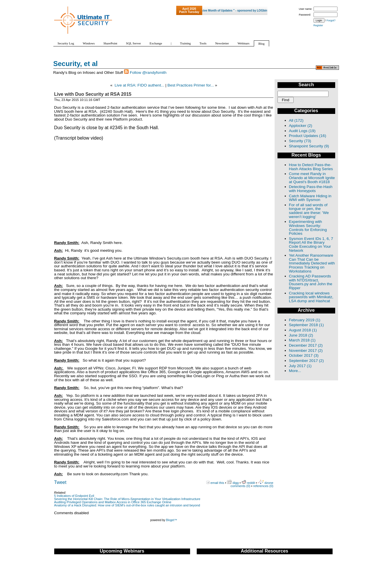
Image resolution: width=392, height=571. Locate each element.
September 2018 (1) (306, 325)
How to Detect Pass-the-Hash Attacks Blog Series (311, 167)
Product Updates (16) (308, 136)
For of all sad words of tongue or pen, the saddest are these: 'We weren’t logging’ (309, 211)
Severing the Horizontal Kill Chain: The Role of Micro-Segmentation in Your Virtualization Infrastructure (127, 499)
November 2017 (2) (306, 351)
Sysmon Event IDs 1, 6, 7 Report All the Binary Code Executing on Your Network (311, 245)
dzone (269, 483)
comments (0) (240, 486)
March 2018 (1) (302, 340)
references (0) (263, 486)
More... (295, 371)
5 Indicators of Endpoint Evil (74, 496)
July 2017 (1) (300, 366)
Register (318, 25)
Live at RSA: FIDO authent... (139, 85)
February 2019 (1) (305, 320)
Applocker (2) (301, 126)
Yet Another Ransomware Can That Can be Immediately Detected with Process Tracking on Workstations (312, 263)
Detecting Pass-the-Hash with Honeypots (311, 189)
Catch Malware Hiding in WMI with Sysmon (310, 198)
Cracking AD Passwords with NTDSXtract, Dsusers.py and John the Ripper (311, 282)
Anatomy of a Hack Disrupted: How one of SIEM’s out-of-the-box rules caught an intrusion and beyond (127, 505)
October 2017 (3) (304, 355)
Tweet (60, 482)
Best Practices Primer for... (191, 85)
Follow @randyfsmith (148, 73)
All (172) (296, 120)
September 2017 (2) (306, 361)
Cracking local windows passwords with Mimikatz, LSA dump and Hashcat (311, 297)
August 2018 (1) (303, 330)
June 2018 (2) (301, 335)
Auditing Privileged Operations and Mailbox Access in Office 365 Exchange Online (113, 502)
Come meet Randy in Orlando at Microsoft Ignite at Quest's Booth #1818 (312, 178)
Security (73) (300, 141)
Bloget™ (172, 520)
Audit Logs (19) (302, 131)
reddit (251, 483)
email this (217, 483)
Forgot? (331, 20)
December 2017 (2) (306, 345)
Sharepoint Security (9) (309, 146)
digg (236, 483)
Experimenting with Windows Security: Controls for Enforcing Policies (308, 228)
